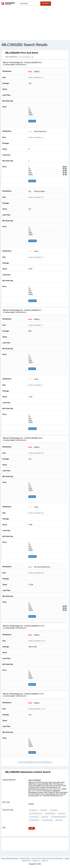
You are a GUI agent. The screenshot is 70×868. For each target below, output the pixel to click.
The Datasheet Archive (8, 3)
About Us (45, 861)
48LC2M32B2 (54, 810)
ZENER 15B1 (45, 817)
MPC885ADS (38, 791)
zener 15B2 (62, 813)
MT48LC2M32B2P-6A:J (36, 453)
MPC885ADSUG (55, 789)
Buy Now (32, 121)
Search (46, 3)
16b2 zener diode (50, 813)
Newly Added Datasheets (10, 859)
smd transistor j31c (36, 813)
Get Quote (32, 241)
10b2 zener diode (47, 820)
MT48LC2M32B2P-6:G (36, 78)
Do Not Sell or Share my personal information (47, 859)
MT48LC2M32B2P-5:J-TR (37, 641)
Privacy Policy (25, 859)
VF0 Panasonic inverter (59, 817)
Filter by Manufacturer (11, 57)
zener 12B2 (59, 820)
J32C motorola (34, 817)
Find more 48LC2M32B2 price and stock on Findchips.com (35, 762)
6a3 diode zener (34, 820)
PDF (32, 828)
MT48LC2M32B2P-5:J (36, 325)
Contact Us (36, 861)
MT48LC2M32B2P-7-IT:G (37, 709)
